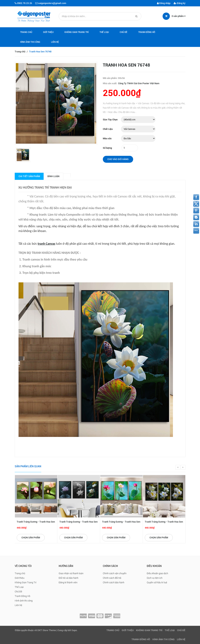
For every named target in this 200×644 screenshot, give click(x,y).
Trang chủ (26, 32)
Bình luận (53, 176)
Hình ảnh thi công (30, 42)
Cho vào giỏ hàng (118, 159)
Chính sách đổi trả (112, 578)
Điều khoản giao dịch (157, 573)
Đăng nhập (164, 3)
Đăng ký (180, 3)
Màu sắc (107, 138)
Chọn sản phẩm (31, 538)
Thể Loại (104, 32)
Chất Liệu (108, 129)
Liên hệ (55, 42)
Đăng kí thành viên (68, 582)
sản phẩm (179, 16)
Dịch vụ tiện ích (155, 578)
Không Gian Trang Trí (77, 32)
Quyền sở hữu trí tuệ (157, 582)
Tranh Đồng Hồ (147, 32)
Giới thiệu (48, 32)
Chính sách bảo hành (114, 582)
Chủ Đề (124, 32)
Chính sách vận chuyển (115, 573)
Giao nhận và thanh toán (71, 573)
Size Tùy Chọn (110, 120)
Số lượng (107, 148)
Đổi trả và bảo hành (68, 578)
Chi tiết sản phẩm (29, 176)
